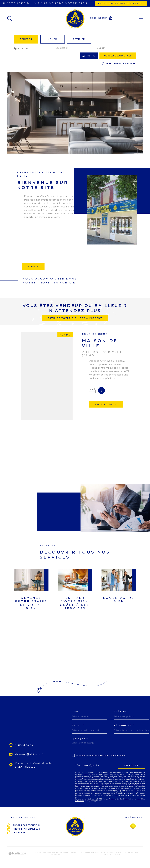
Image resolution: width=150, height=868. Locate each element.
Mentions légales (114, 852)
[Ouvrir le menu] (140, 19)
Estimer (79, 39)
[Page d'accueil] (75, 19)
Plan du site (100, 852)
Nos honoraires (87, 852)
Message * (80, 739)
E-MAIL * (78, 725)
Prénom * (121, 711)
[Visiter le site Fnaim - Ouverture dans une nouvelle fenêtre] (133, 826)
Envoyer (132, 765)
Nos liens (134, 852)
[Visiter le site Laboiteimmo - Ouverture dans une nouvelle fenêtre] (17, 853)
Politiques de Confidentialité (120, 799)
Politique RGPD (106, 854)
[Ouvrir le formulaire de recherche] (89, 56)
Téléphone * (124, 725)
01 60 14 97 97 (24, 745)
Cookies (117, 855)
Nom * (77, 711)
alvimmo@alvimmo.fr (29, 754)
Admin (126, 852)
